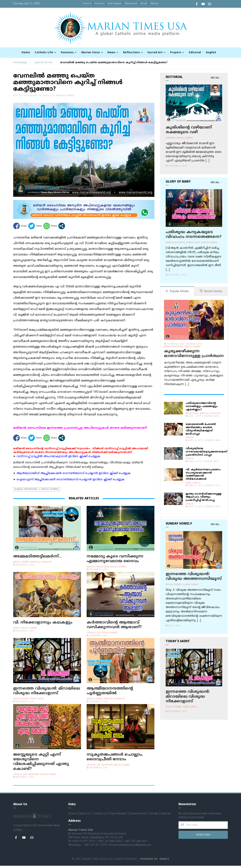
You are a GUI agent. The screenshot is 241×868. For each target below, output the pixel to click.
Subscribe (203, 837)
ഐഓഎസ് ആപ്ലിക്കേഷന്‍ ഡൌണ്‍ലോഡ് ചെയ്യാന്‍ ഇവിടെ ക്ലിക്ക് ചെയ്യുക (71, 482)
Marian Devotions (175, 245)
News (113, 53)
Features (69, 53)
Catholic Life (45, 53)
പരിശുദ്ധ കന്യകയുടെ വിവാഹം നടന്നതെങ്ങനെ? (194, 237)
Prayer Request (114, 4)
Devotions (34, 777)
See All (216, 80)
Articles (91, 569)
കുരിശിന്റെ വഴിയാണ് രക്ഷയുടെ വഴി (189, 132)
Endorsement (131, 4)
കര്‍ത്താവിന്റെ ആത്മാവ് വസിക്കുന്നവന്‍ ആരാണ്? (114, 627)
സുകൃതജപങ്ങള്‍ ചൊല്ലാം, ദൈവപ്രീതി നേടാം (115, 759)
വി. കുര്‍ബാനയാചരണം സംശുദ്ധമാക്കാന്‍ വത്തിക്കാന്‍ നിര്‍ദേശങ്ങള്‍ (203, 476)
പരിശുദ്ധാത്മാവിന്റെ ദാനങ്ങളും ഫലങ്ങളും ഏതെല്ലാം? (202, 408)
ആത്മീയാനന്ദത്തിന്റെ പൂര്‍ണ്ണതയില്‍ (110, 693)
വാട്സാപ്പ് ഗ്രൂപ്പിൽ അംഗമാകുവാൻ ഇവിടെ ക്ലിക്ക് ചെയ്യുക (58, 459)
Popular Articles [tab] (177, 294)
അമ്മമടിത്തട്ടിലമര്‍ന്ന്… (38, 559)
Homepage (20, 65)
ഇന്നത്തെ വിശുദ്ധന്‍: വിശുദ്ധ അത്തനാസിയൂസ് (194, 579)
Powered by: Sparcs (155, 862)
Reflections (133, 53)
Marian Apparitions (26, 492)
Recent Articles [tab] (211, 294)
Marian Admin (65, 98)
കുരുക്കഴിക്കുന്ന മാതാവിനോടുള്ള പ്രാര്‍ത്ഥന (194, 356)
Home (26, 53)
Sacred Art (156, 53)
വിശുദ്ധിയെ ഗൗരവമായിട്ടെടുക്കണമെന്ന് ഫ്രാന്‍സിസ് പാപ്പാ (206, 454)
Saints (16, 630)
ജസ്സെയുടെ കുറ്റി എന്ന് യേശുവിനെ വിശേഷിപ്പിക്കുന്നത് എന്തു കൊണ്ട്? (41, 764)
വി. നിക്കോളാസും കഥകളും (43, 625)
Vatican (190, 440)
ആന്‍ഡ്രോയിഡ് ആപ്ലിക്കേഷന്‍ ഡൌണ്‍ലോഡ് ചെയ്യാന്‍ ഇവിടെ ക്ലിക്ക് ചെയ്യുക (74, 476)
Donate (144, 4)
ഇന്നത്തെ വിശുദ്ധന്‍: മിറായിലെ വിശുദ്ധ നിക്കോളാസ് (47, 693)
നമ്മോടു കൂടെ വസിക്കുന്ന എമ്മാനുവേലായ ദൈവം (115, 561)
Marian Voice (92, 53)
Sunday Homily (191, 587)
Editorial (154, 4)
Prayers (177, 53)
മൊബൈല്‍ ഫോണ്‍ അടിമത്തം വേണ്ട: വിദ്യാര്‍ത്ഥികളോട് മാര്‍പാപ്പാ (201, 431)
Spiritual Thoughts (41, 564)
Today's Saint (37, 701)
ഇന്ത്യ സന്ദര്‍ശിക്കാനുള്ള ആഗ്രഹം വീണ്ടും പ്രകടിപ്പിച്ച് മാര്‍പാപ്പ (204, 499)
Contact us (99, 4)
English (211, 53)
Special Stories (44, 65)
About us (87, 4)
